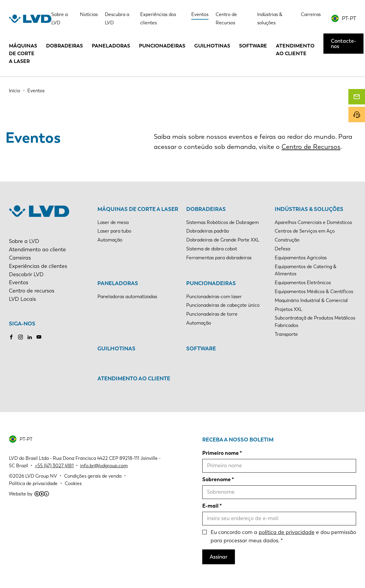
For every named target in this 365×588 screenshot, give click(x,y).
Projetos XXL (289, 309)
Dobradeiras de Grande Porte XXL (223, 240)
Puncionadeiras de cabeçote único (223, 305)
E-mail (210, 506)
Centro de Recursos (311, 147)
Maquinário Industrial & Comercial (311, 300)
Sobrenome (217, 479)
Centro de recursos (32, 291)
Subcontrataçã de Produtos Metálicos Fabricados (315, 322)
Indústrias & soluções (309, 209)
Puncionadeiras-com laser (214, 297)
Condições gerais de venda (93, 476)
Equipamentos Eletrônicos (303, 283)
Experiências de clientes (38, 266)
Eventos (200, 14)
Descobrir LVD (26, 274)
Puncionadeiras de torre (212, 314)
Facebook (11, 337)
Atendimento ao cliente (295, 50)
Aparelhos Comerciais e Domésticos (313, 222)
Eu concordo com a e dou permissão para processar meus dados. (283, 536)
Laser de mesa (113, 222)
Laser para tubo (114, 231)
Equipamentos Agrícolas (301, 258)
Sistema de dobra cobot (212, 249)
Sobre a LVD (24, 241)
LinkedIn (30, 337)
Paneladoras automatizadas (127, 297)
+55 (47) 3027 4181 (54, 466)
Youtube (39, 337)
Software (253, 46)
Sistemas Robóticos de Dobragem (222, 222)
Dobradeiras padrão (208, 231)
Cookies (73, 483)
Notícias (89, 14)
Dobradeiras (64, 46)
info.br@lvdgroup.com (104, 466)
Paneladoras (111, 46)
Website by (29, 494)
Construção (287, 240)
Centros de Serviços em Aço (305, 231)
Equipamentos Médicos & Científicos (314, 291)
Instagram (20, 337)
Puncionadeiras (162, 46)
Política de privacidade (33, 483)
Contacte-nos (343, 44)
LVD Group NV (41, 476)
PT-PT (349, 18)
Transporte (286, 334)
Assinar (219, 557)
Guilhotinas (212, 46)
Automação (110, 240)
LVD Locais (22, 299)
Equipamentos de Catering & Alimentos (306, 270)
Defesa (282, 249)
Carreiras (311, 14)
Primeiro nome (221, 453)
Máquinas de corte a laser (23, 54)
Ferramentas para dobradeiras (219, 258)
